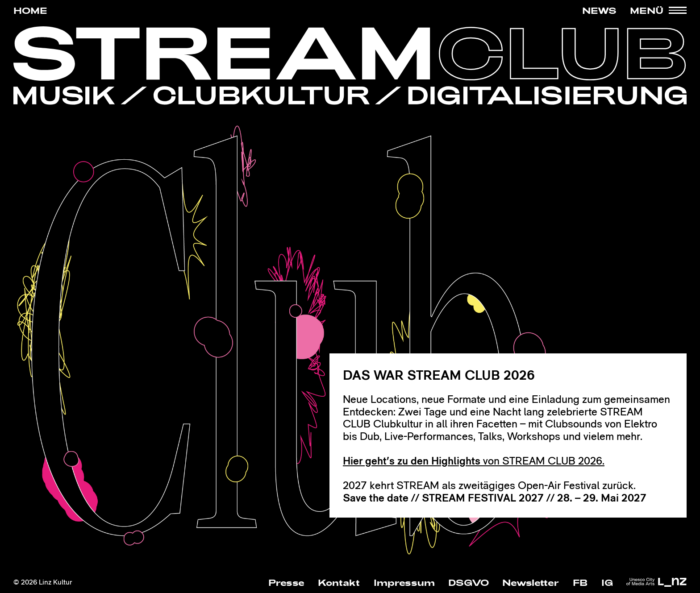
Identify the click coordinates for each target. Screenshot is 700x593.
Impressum (404, 582)
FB (580, 582)
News (599, 10)
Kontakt (339, 582)
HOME (30, 10)
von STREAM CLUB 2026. (474, 461)
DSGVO (469, 582)
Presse (286, 582)
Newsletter (531, 582)
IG (607, 582)
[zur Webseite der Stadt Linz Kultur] (656, 583)
